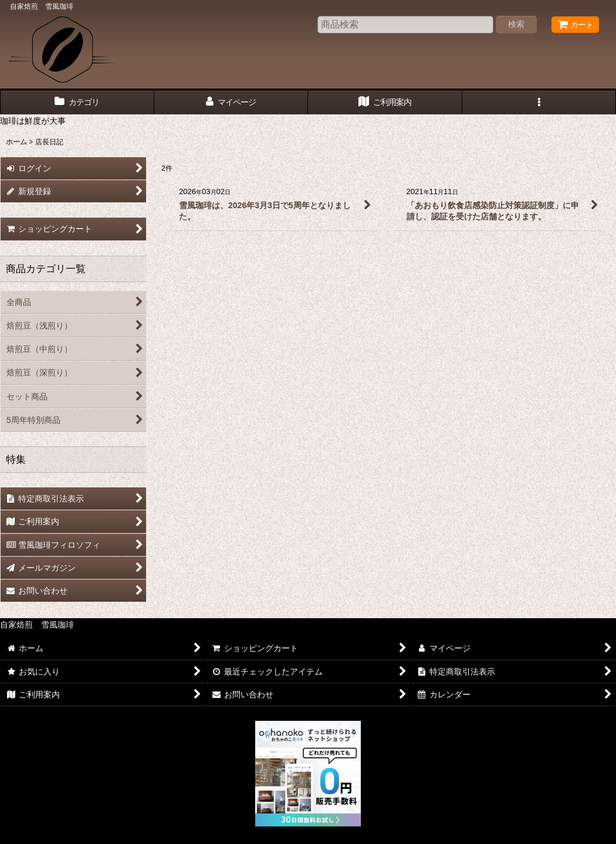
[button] (539, 102)
